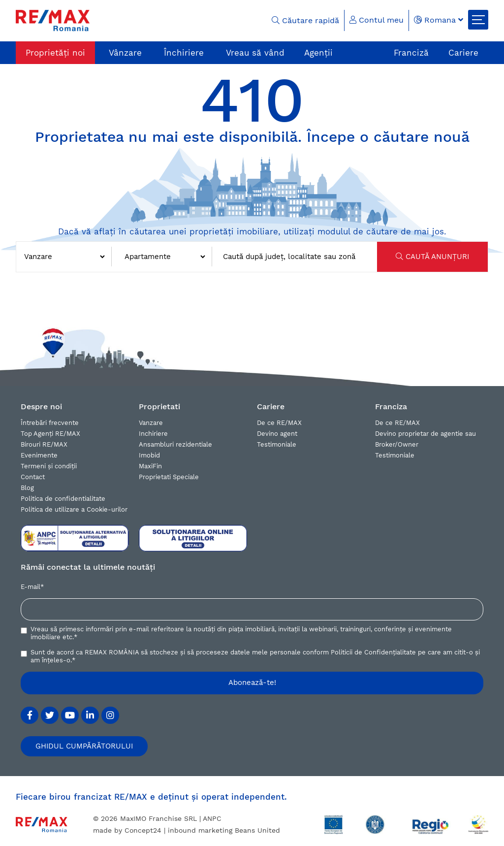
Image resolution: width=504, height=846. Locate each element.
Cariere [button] (271, 407)
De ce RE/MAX (279, 423)
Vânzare (125, 53)
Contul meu (377, 20)
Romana (439, 20)
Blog (27, 488)
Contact (33, 477)
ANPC (212, 818)
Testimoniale (277, 444)
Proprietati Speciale (169, 477)
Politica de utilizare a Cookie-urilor (74, 509)
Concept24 (143, 830)
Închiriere (184, 53)
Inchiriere (153, 434)
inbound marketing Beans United (224, 830)
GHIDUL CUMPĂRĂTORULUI (84, 746)
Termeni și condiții (49, 466)
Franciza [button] (391, 407)
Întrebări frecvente (50, 423)
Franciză (411, 53)
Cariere (463, 53)
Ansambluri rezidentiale (175, 444)
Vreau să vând (255, 53)
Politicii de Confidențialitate (373, 652)
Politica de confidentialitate (63, 499)
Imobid (149, 455)
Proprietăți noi (55, 53)
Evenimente (39, 455)
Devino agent (277, 434)
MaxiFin (150, 466)
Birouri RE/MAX (44, 444)
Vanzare (151, 423)
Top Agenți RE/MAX (50, 434)
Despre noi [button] (41, 407)
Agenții (318, 53)
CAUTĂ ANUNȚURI (432, 257)
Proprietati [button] (159, 407)
